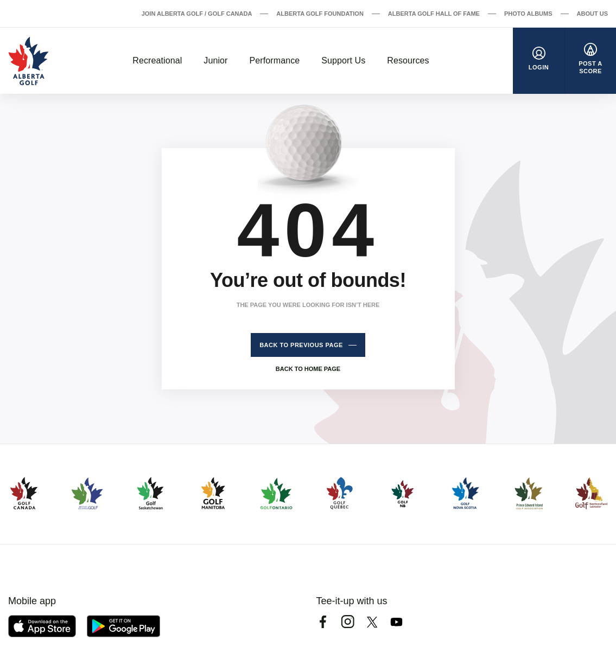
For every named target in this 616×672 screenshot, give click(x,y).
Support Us (343, 60)
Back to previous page (301, 345)
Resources (408, 60)
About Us (592, 14)
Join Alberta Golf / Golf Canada (197, 14)
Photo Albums (528, 14)
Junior (215, 60)
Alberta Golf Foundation (320, 14)
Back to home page (308, 369)
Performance (275, 60)
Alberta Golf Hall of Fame (434, 14)
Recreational (157, 60)
